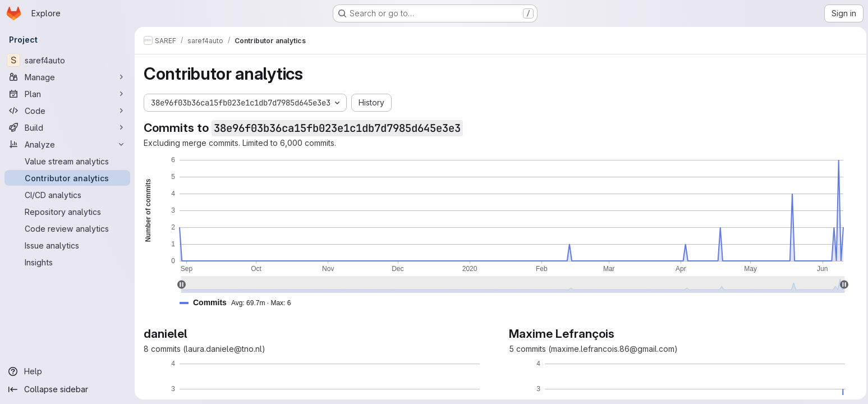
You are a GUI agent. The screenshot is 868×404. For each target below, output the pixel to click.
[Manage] (67, 77)
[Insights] (67, 262)
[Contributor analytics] (67, 178)
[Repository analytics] (67, 212)
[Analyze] (67, 144)
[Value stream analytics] (67, 161)
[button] (240, 303)
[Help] (67, 371)
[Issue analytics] (67, 245)
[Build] (67, 127)
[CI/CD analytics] (67, 195)
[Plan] (67, 94)
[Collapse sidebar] (67, 389)
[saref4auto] (67, 60)
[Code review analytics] (67, 228)
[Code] (67, 111)
